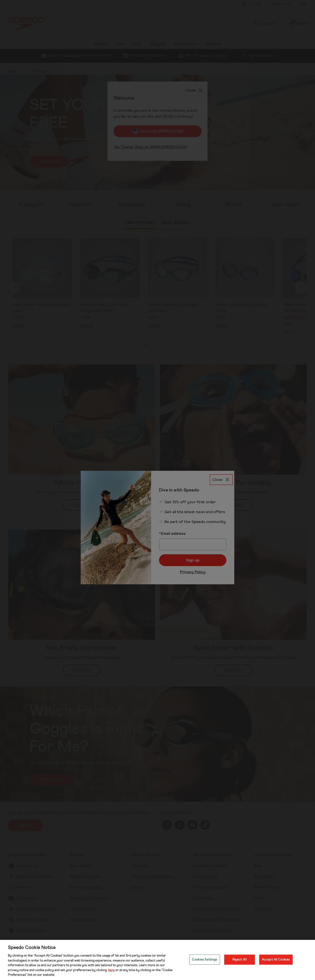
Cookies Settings (205, 959)
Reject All (240, 959)
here (111, 970)
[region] (157, 960)
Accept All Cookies (276, 959)
